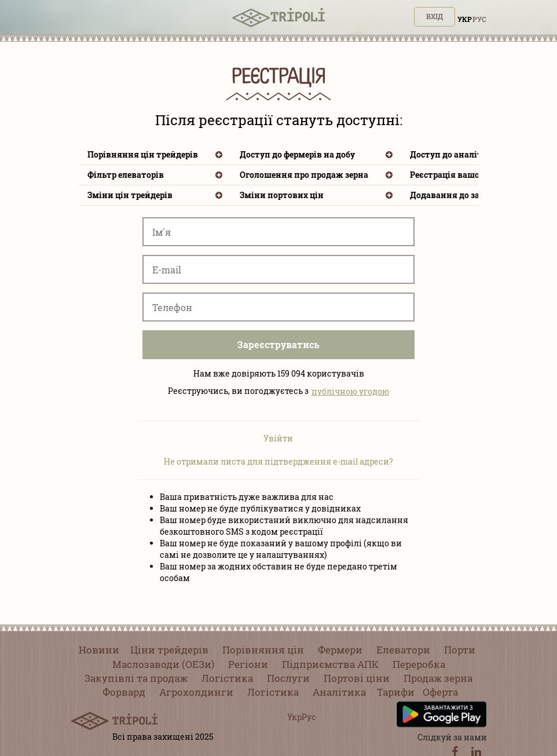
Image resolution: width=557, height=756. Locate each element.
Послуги (288, 678)
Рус (479, 19)
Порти (460, 650)
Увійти (278, 438)
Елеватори (403, 650)
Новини (99, 650)
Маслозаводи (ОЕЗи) (163, 664)
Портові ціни (357, 678)
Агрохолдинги (196, 692)
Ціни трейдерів (169, 650)
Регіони (248, 664)
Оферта (440, 692)
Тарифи (396, 692)
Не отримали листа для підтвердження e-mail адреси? (278, 461)
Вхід (435, 16)
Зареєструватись (278, 344)
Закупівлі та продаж (136, 678)
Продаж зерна (438, 678)
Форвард (124, 692)
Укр (465, 19)
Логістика (227, 678)
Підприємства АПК (330, 664)
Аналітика (339, 692)
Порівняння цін (263, 650)
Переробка (419, 664)
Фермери (340, 650)
